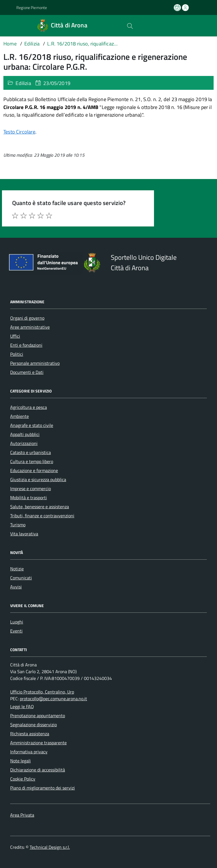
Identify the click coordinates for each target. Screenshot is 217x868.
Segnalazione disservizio (33, 725)
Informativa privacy (29, 752)
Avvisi (16, 587)
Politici (17, 354)
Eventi (16, 631)
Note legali (20, 761)
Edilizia (23, 83)
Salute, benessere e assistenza (40, 507)
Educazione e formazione (34, 470)
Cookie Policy (23, 779)
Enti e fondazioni (26, 345)
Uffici (15, 336)
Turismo (18, 525)
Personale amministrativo (35, 363)
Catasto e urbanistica (31, 452)
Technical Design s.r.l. (50, 847)
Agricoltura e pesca (29, 407)
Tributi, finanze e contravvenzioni (42, 516)
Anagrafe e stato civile (32, 425)
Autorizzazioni (24, 443)
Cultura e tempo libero (32, 461)
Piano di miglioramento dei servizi (43, 788)
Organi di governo (27, 318)
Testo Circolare (19, 132)
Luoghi (17, 622)
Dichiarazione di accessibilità (38, 770)
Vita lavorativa (24, 534)
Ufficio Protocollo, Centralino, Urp (42, 692)
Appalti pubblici (25, 434)
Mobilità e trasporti (29, 498)
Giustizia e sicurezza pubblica (38, 479)
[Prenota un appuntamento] (178, 8)
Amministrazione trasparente (38, 743)
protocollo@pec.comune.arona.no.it (53, 699)
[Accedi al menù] (8, 26)
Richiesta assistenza (30, 734)
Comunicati (21, 578)
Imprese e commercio (31, 488)
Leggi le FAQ (22, 706)
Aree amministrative (30, 327)
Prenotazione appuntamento (38, 716)
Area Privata (22, 815)
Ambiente (19, 416)
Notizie (17, 569)
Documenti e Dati (27, 372)
